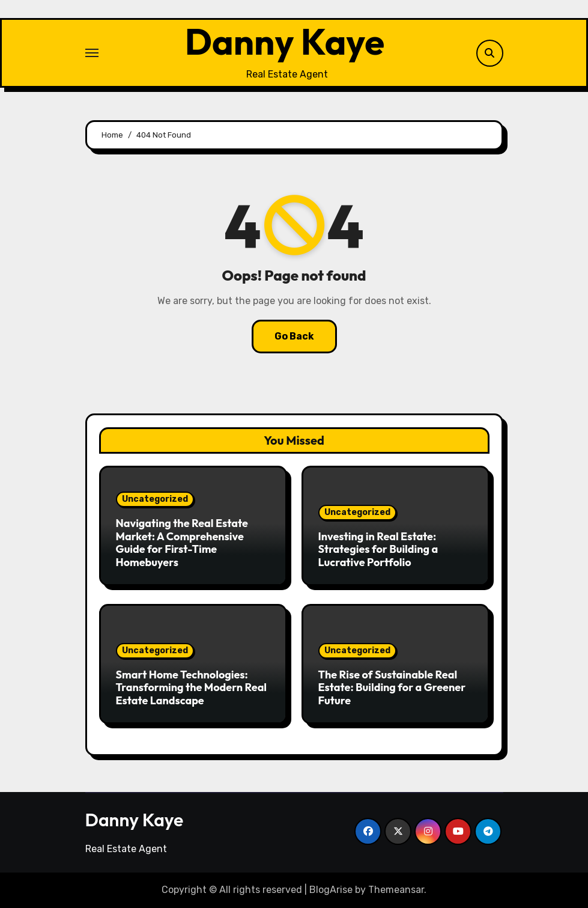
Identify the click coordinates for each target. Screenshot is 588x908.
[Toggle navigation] (92, 53)
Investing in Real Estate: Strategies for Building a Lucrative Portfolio (378, 549)
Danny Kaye (285, 41)
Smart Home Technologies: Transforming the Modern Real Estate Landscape (192, 687)
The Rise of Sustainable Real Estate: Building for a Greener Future (392, 687)
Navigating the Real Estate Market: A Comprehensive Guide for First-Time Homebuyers (182, 543)
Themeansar (396, 890)
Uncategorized (155, 499)
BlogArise (331, 890)
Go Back (294, 336)
